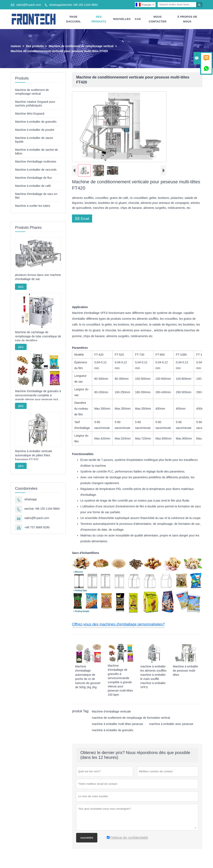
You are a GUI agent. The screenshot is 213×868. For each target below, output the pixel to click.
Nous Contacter (158, 19)
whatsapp (31, 499)
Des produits (35, 46)
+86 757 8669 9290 (37, 528)
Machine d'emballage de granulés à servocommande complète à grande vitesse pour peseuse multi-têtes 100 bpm (38, 396)
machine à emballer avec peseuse (171, 724)
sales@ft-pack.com (29, 5)
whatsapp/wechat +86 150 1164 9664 (74, 5)
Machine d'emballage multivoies (36, 162)
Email (82, 218)
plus (21, 287)
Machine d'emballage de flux (33, 178)
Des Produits (99, 19)
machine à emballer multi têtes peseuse (117, 724)
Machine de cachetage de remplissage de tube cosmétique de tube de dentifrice (38, 337)
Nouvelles (122, 19)
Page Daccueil (74, 19)
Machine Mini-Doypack (30, 114)
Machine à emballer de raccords (36, 170)
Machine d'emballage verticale (111, 712)
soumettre (87, 838)
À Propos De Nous (187, 19)
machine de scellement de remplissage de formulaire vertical (131, 718)
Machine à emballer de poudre (35, 130)
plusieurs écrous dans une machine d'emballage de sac (38, 277)
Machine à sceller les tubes (33, 206)
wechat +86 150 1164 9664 (42, 509)
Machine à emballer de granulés (36, 122)
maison (16, 46)
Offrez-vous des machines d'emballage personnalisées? (118, 624)
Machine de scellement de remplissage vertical (81, 46)
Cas (138, 19)
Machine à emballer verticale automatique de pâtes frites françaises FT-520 (33, 455)
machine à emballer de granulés (112, 730)
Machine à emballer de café (33, 186)
